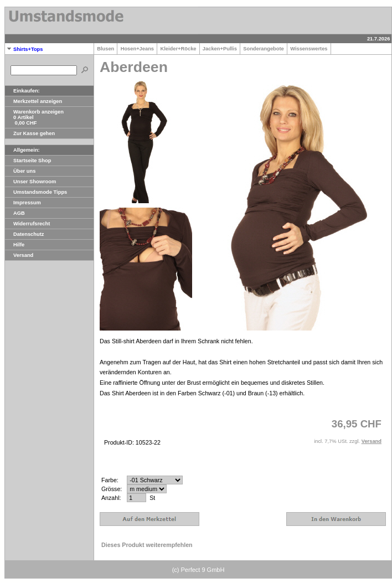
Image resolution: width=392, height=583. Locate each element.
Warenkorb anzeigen (34, 112)
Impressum (23, 203)
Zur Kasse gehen (30, 133)
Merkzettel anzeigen (33, 101)
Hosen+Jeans (137, 49)
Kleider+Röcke (178, 49)
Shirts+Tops (24, 49)
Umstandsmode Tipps (36, 192)
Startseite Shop (28, 161)
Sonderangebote (264, 49)
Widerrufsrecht (27, 224)
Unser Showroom (30, 182)
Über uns (20, 171)
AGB (15, 213)
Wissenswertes (309, 49)
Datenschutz (24, 234)
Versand (19, 255)
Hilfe (15, 245)
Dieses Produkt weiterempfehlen (147, 545)
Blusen (105, 49)
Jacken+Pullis (220, 49)
